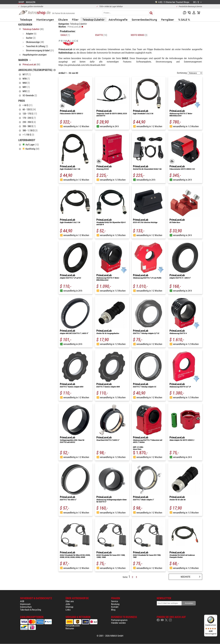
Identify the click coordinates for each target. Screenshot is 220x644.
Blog (113, 610)
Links (68, 610)
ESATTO (101, 35)
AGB (22, 601)
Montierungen (45, 19)
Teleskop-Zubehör (94, 19)
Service (115, 601)
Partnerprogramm (119, 620)
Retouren (70, 628)
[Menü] (216, 616)
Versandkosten (73, 626)
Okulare (63, 19)
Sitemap (69, 607)
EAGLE (65, 35)
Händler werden (118, 623)
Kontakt (115, 607)
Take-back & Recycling (31, 610)
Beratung (115, 604)
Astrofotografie (118, 19)
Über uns (70, 601)
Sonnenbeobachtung (144, 19)
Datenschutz (26, 607)
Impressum (25, 604)
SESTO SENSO (139, 35)
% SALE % (184, 19)
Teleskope (26, 19)
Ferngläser (168, 19)
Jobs (68, 604)
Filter (75, 19)
